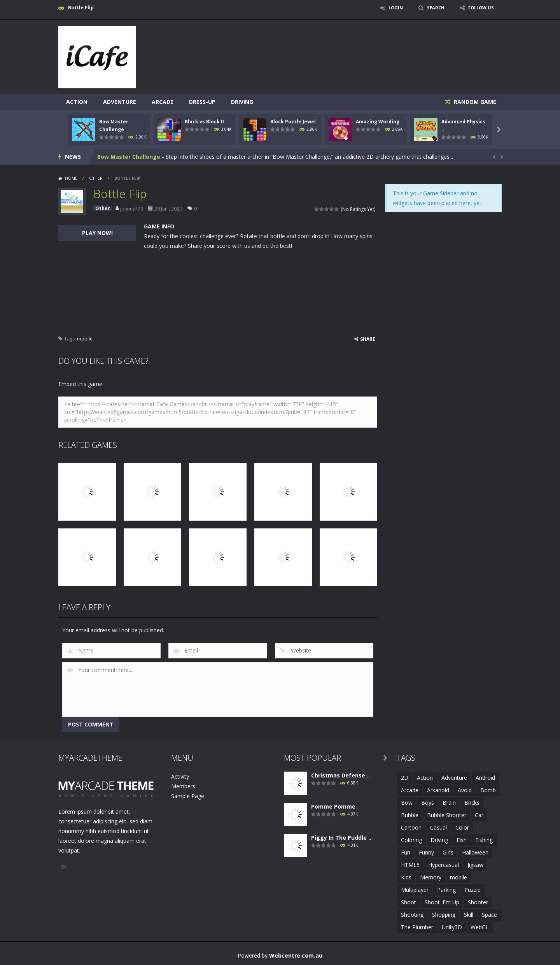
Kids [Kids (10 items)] (406, 877)
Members (183, 786)
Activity (180, 776)
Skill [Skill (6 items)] (469, 914)
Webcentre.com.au (296, 955)
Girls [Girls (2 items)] (448, 852)
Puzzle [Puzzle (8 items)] (472, 889)
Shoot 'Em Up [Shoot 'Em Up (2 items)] (442, 902)
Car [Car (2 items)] (479, 815)
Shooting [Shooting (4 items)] (412, 914)
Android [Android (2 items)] (485, 777)
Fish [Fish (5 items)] (462, 840)
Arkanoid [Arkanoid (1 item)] (438, 790)
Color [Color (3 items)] (462, 827)
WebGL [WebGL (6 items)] (480, 927)
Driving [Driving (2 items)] (439, 840)
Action (77, 102)
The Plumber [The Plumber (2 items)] (417, 927)
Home (71, 178)
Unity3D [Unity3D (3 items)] (452, 927)
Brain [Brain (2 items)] (449, 802)
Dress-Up (202, 102)
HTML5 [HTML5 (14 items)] (410, 864)
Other (96, 178)
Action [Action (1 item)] (425, 777)
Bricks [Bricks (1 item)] (472, 802)
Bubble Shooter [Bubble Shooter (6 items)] (447, 815)
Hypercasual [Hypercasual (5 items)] (444, 864)
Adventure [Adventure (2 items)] (454, 777)
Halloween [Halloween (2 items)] (475, 852)
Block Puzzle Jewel (293, 121)
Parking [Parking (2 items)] (446, 889)
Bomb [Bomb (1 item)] (488, 790)
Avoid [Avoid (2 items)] (465, 790)
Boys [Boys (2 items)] (428, 802)
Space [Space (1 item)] (489, 914)
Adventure (120, 102)
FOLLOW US (480, 8)
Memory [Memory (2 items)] (431, 877)
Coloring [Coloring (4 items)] (411, 840)
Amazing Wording (378, 121)
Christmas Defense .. (340, 775)
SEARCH (433, 8)
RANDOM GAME (474, 102)
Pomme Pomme (333, 806)
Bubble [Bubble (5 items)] (410, 815)
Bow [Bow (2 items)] (407, 802)
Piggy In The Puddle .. (341, 837)
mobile (85, 338)
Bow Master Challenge (129, 156)
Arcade (163, 102)
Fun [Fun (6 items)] (406, 852)
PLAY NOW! (97, 232)
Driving (242, 102)
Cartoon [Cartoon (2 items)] (411, 827)
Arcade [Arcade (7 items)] (410, 790)
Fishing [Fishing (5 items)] (484, 840)
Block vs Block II (204, 121)
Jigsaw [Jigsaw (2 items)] (475, 864)
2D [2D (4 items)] (405, 777)
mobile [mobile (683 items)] (458, 877)
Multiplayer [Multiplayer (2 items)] (415, 889)
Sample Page (188, 796)
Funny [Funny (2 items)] (426, 852)
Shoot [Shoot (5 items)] (409, 902)
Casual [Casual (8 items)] (438, 827)
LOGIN (391, 8)
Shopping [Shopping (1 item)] (444, 914)
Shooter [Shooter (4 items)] (478, 902)
